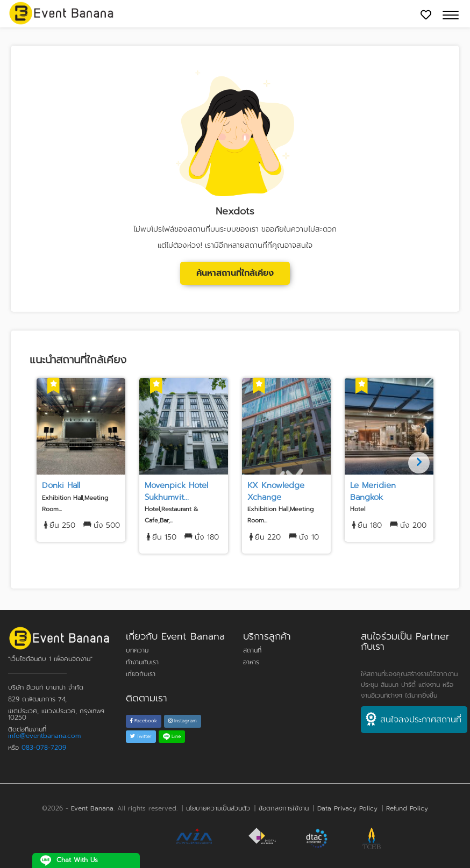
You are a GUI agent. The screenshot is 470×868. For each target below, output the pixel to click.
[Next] (419, 463)
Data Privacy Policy (347, 808)
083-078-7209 (44, 748)
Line (172, 736)
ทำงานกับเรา (142, 662)
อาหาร (251, 662)
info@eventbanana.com (44, 736)
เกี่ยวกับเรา (141, 674)
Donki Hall (61, 485)
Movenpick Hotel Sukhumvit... (176, 491)
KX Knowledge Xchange (276, 491)
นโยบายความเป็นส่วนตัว (218, 808)
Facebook (144, 721)
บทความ (137, 650)
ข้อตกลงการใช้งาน (284, 808)
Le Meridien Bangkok (373, 491)
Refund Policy (407, 808)
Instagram (183, 721)
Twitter (141, 736)
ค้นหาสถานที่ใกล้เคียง (235, 273)
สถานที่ (252, 650)
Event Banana (92, 808)
